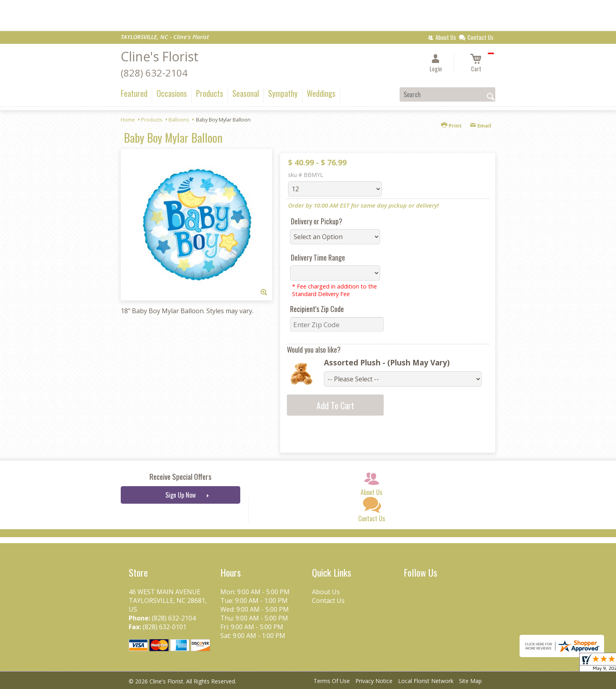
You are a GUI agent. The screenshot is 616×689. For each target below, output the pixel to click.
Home (128, 120)
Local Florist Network (426, 681)
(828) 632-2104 (154, 73)
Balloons (179, 120)
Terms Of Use (332, 681)
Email (481, 126)
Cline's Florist (160, 56)
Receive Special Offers (180, 476)
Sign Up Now (180, 495)
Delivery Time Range (318, 257)
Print (451, 126)
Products (152, 120)
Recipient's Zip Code (317, 309)
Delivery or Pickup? (317, 221)
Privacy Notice (374, 681)
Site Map (470, 681)
